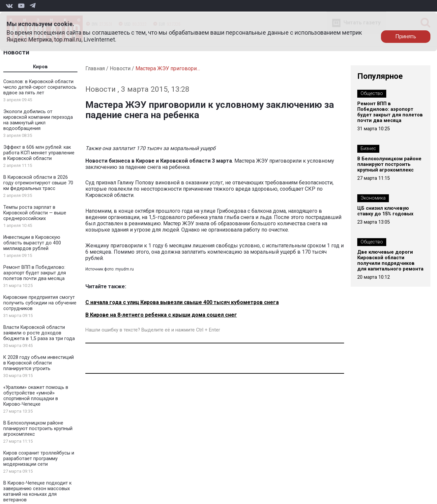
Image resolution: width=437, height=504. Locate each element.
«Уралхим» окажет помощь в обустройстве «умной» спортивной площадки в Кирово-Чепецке (36, 396)
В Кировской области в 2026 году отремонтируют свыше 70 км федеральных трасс (38, 183)
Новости (16, 52)
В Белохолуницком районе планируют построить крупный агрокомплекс (38, 429)
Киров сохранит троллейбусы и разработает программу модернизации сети (39, 459)
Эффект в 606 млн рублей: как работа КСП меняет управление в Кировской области (39, 153)
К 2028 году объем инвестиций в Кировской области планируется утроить (39, 363)
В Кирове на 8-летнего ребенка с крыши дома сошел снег (161, 315)
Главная (95, 68)
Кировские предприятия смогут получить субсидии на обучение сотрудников (40, 303)
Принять (406, 36)
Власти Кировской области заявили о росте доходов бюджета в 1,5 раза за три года (39, 333)
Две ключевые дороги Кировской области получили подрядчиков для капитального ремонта (390, 261)
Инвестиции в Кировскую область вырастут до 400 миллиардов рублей (32, 243)
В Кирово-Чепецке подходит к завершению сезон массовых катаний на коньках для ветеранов (37, 491)
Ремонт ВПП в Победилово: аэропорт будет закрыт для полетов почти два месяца (35, 273)
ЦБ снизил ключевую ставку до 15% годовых (385, 211)
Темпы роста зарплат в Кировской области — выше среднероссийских (35, 213)
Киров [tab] (40, 67)
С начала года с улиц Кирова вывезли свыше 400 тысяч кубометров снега (182, 302)
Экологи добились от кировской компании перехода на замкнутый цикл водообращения (38, 120)
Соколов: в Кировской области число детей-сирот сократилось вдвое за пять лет (40, 87)
